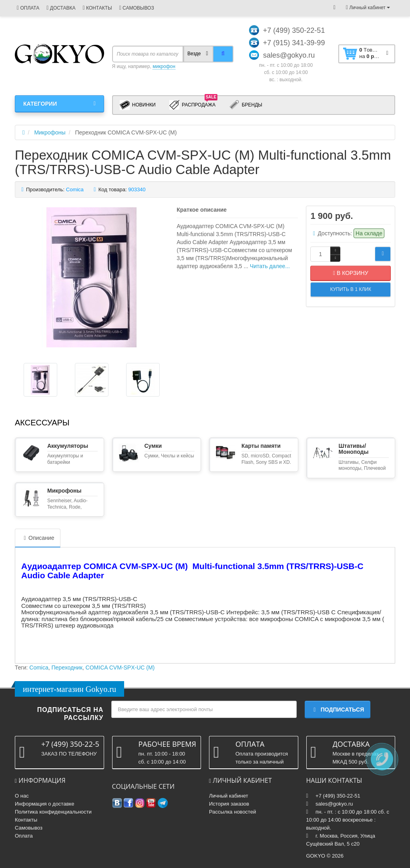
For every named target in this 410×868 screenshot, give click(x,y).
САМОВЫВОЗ (137, 8)
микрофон (164, 66)
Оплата (24, 836)
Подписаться (338, 710)
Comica (39, 668)
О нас (22, 796)
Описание (38, 538)
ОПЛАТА (28, 8)
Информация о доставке (44, 804)
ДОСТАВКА (61, 8)
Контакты (26, 820)
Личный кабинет (229, 796)
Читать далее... (270, 266)
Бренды (246, 105)
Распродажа (194, 104)
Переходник (67, 668)
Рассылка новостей (232, 812)
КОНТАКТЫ (97, 8)
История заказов (229, 804)
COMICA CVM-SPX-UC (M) (120, 668)
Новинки (138, 105)
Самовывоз (29, 828)
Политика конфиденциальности (53, 812)
